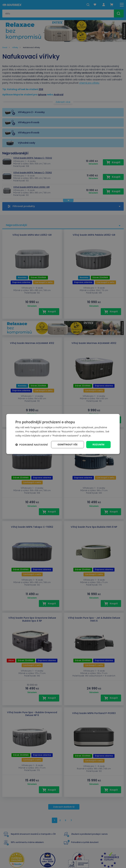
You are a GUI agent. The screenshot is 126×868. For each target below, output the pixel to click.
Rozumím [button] (99, 444)
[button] (31, 445)
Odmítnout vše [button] (68, 444)
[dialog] (63, 434)
